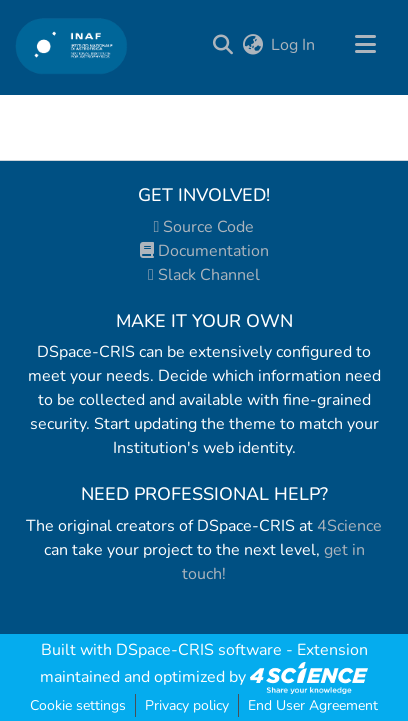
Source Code (204, 227)
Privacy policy (187, 705)
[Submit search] (223, 45)
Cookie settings (78, 705)
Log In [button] (294, 45)
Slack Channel (204, 275)
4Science (349, 526)
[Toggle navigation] (365, 45)
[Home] (71, 45)
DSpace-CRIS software (199, 650)
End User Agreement (313, 705)
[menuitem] (252, 45)
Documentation (204, 251)
